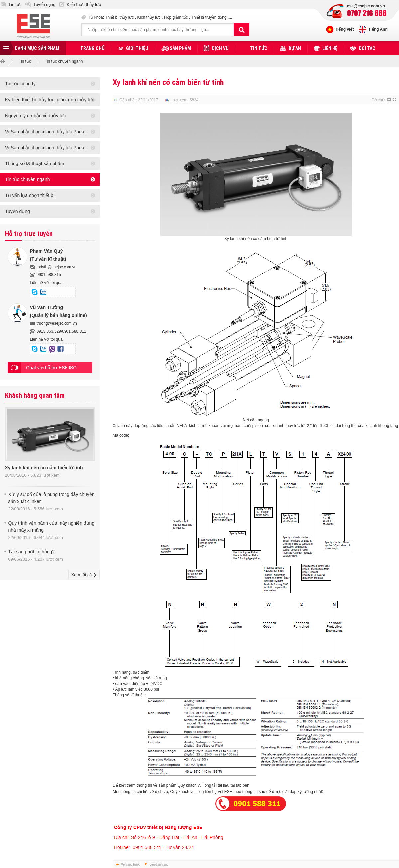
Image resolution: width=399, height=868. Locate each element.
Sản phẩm (180, 48)
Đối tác (367, 48)
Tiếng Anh (378, 29)
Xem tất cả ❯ (84, 575)
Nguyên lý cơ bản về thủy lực (35, 116)
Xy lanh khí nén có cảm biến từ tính (44, 468)
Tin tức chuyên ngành (64, 61)
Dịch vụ (220, 48)
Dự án (295, 48)
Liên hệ (330, 48)
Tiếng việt (344, 29)
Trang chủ (93, 48)
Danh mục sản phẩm (37, 48)
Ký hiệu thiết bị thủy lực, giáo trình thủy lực (50, 100)
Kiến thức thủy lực (84, 4)
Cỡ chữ (378, 100)
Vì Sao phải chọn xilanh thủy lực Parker (46, 132)
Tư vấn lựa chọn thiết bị (30, 195)
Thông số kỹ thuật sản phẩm (35, 163)
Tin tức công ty (20, 84)
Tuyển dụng (44, 4)
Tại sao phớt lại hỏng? (32, 552)
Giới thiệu (137, 48)
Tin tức (15, 4)
